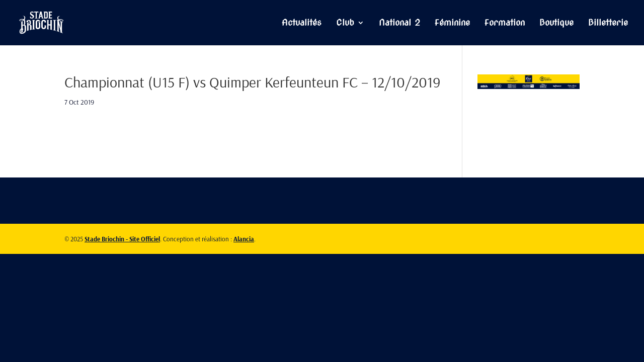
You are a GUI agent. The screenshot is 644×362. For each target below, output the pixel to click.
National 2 (399, 23)
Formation (505, 23)
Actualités (302, 23)
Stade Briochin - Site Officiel (122, 239)
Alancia (244, 239)
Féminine (452, 23)
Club (345, 23)
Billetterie (608, 23)
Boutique (556, 23)
